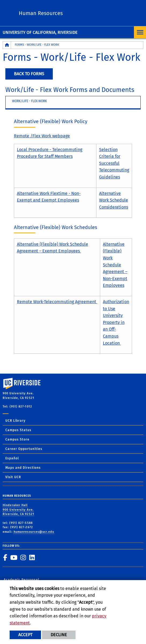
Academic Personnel (22, 580)
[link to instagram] (23, 557)
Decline (59, 635)
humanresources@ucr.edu (34, 532)
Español (12, 458)
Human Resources (41, 13)
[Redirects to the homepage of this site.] (7, 45)
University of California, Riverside (40, 32)
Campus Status (18, 430)
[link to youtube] (14, 557)
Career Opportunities (24, 449)
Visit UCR (13, 477)
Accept (25, 635)
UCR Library (15, 421)
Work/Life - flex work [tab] (29, 101)
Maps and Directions (23, 468)
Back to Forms (29, 74)
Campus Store (17, 439)
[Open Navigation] (140, 32)
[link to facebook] (5, 557)
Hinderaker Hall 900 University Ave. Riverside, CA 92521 (18, 510)
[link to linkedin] (32, 557)
